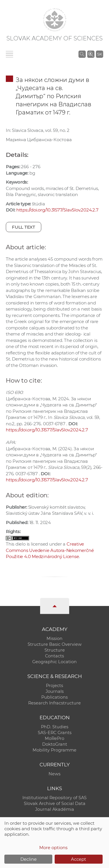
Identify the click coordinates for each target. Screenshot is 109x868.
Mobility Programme (54, 750)
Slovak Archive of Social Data (55, 804)
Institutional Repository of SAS (54, 798)
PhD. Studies (55, 727)
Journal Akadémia (55, 809)
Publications (54, 697)
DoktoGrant (55, 744)
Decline (28, 859)
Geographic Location (54, 662)
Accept (78, 859)
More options (53, 848)
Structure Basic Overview (55, 644)
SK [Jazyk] (100, 54)
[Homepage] (55, 20)
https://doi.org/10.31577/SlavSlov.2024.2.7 (57, 210)
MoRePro (54, 738)
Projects (54, 686)
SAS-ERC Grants (55, 733)
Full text (24, 227)
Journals (55, 691)
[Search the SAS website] (82, 54)
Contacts (54, 656)
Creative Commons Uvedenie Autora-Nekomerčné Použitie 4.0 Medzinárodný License (50, 550)
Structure (55, 650)
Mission (54, 639)
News (54, 774)
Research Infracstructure (54, 703)
